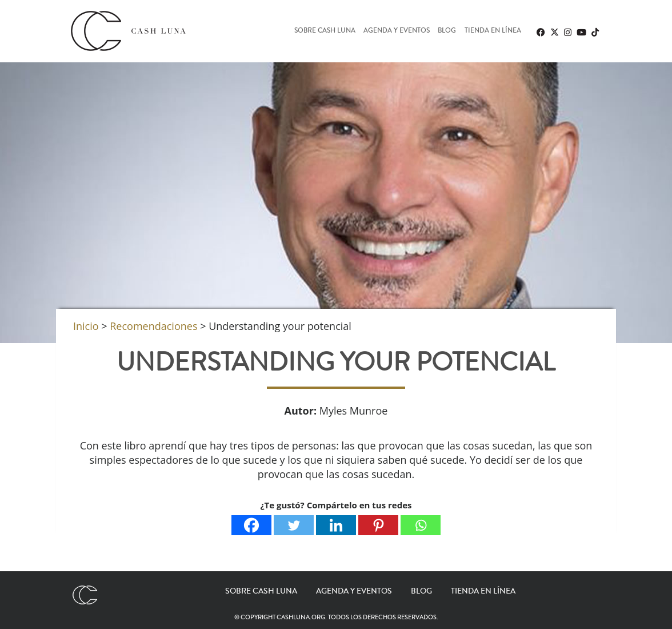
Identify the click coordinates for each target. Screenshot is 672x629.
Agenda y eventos (397, 31)
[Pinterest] (378, 525)
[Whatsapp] (421, 525)
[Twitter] (294, 525)
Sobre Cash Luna (325, 31)
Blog (447, 31)
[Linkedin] (336, 525)
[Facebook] (251, 525)
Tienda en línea (493, 31)
